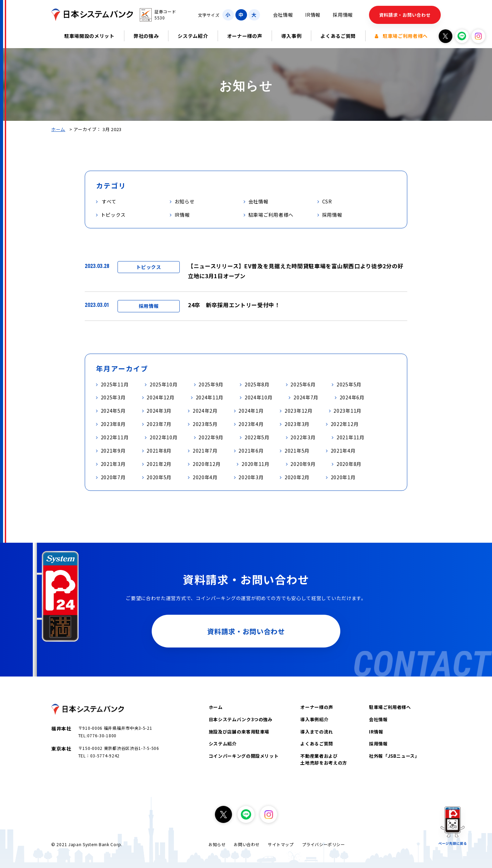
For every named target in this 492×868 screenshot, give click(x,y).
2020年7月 (113, 477)
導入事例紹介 (314, 719)
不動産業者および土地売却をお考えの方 (324, 759)
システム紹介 (193, 36)
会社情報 (283, 15)
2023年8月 (113, 424)
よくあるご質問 (338, 36)
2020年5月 (159, 477)
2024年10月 (259, 397)
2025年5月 (349, 384)
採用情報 (343, 15)
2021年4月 (343, 451)
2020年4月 (205, 477)
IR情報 (313, 15)
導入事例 (291, 36)
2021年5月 (297, 451)
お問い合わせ (247, 844)
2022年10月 (164, 437)
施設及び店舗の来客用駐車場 (239, 732)
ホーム (58, 129)
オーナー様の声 (245, 36)
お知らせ (217, 844)
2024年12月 (161, 397)
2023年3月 (297, 424)
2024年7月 (306, 397)
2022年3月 (303, 437)
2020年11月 (256, 464)
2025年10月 (164, 384)
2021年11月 (351, 437)
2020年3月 (251, 477)
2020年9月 (303, 464)
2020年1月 (343, 477)
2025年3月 (113, 397)
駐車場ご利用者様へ (401, 36)
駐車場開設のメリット (89, 36)
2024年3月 (159, 411)
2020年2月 (297, 477)
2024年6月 (352, 397)
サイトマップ (281, 844)
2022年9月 (211, 437)
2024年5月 (113, 411)
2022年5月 (257, 437)
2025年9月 (211, 384)
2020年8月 (349, 464)
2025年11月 (115, 384)
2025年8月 (257, 384)
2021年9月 (113, 451)
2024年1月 (251, 411)
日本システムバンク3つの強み (241, 719)
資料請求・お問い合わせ (405, 15)
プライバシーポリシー (324, 844)
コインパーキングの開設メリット (244, 756)
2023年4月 (251, 424)
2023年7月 (159, 424)
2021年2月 (159, 464)
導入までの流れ (317, 732)
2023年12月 (299, 411)
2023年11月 (347, 411)
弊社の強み (146, 36)
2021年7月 (205, 451)
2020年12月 (207, 464)
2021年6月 (251, 451)
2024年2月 (205, 411)
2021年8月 (159, 451)
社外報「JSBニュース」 (394, 756)
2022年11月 (115, 437)
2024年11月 (210, 397)
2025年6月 (303, 384)
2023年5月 (205, 424)
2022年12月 (345, 424)
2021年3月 (113, 464)
